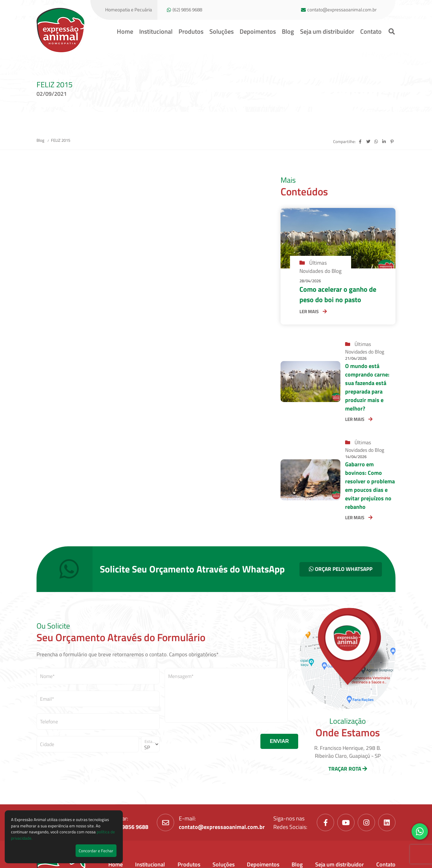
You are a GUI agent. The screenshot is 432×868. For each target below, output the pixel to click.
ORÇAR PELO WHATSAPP (341, 569)
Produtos (191, 31)
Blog (288, 31)
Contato (371, 31)
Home (125, 31)
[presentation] (213, 741)
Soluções (222, 31)
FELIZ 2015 (61, 140)
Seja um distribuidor (327, 31)
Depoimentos (258, 31)
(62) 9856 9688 (187, 10)
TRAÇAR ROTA (348, 769)
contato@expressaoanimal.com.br (342, 10)
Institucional (156, 31)
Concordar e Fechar (96, 851)
